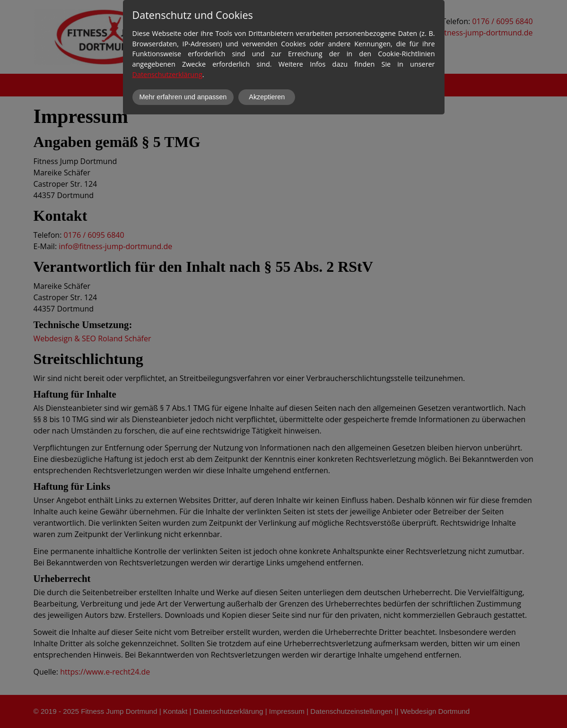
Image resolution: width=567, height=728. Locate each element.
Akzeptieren (267, 97)
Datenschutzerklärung (167, 74)
